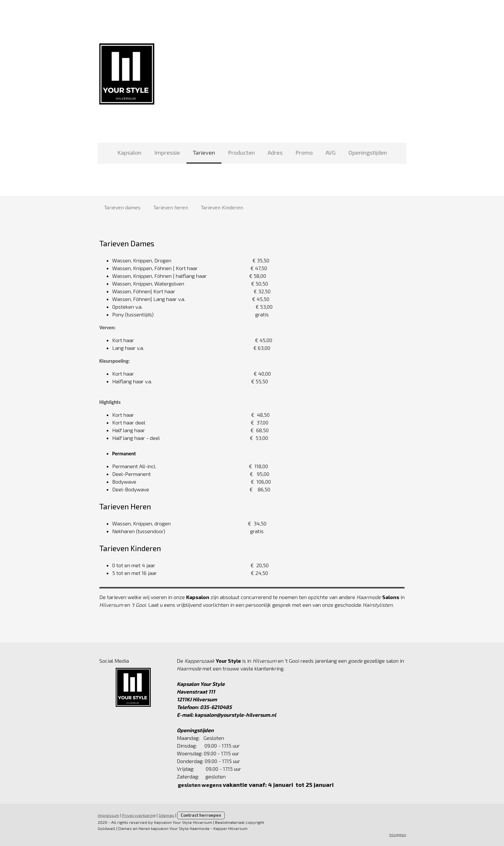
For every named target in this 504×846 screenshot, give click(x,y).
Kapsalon (129, 152)
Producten (241, 152)
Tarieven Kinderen (222, 207)
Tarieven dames (122, 207)
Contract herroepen (201, 815)
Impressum (108, 815)
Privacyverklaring (139, 815)
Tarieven (204, 152)
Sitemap (166, 815)
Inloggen (398, 834)
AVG (331, 152)
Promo (304, 152)
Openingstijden (368, 152)
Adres (275, 152)
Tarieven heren (171, 207)
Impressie (167, 152)
